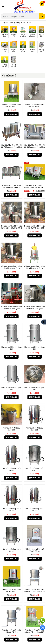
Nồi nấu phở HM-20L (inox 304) (11, 348)
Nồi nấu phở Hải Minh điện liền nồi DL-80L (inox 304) (35, 227)
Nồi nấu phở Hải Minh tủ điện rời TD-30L (11, 631)
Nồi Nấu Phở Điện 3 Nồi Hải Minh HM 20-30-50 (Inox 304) (11, 186)
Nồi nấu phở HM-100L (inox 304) (11, 429)
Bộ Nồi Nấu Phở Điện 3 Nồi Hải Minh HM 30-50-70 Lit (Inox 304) (34, 186)
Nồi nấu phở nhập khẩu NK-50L (11, 550)
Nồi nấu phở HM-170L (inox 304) (35, 429)
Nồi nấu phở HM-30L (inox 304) (35, 348)
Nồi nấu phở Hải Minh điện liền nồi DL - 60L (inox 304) (11, 227)
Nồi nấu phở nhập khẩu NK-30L (11, 469)
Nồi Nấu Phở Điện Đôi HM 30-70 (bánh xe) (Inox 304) (12, 146)
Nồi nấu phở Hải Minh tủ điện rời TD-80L (35, 550)
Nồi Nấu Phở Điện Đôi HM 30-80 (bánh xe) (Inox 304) (34, 146)
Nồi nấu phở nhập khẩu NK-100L (35, 469)
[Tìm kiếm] (42, 16)
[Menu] (3, 6)
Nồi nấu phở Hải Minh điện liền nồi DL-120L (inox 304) (35, 267)
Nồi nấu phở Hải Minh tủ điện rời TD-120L (11, 106)
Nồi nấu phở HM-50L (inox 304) (11, 389)
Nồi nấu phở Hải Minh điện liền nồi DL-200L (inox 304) (35, 308)
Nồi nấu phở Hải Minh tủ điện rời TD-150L (35, 106)
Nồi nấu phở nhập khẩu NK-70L (11, 510)
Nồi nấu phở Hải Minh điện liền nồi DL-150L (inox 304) (11, 308)
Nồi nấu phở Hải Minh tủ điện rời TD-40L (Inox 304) (34, 631)
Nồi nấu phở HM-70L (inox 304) (35, 389)
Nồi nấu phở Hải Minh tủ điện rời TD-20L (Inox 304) (34, 590)
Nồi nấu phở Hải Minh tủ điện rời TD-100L (11, 590)
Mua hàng (13, 114)
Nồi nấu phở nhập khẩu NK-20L (35, 510)
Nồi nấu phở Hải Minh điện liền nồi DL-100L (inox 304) (11, 267)
